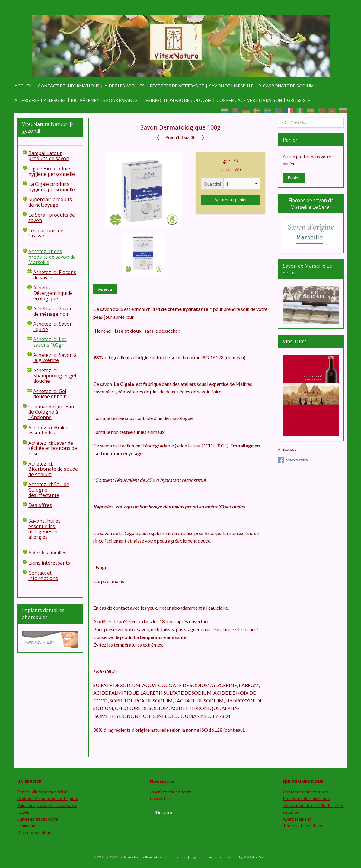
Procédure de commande (306, 798)
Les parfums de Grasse (46, 233)
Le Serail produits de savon (52, 218)
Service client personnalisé (42, 792)
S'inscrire (163, 812)
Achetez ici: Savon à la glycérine (55, 358)
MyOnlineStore (255, 857)
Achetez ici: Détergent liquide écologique (53, 293)
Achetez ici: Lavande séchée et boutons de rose (53, 448)
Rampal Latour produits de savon (49, 156)
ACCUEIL (24, 86)
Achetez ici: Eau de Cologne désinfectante (49, 490)
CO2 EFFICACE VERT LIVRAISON (249, 100)
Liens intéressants (49, 563)
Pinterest (287, 449)
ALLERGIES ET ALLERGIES (40, 100)
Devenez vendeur (34, 832)
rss (185, 857)
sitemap (174, 857)
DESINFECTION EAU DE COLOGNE (177, 100)
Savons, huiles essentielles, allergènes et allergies (45, 529)
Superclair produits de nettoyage (50, 202)
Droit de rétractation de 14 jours (48, 798)
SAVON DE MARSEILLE (231, 86)
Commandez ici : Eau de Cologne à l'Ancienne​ (51, 412)
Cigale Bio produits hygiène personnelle (52, 171)
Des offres (40, 505)
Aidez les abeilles (47, 553)
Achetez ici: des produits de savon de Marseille (52, 257)
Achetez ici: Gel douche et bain (50, 394)
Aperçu (105, 289)
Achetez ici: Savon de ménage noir (53, 311)
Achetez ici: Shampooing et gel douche (55, 376)
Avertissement (297, 819)
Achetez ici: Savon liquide (53, 327)
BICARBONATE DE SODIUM (286, 86)
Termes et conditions (303, 826)
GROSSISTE (299, 100)
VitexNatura (293, 460)
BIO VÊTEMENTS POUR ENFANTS (104, 100)
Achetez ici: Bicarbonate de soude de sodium (53, 469)
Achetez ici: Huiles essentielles (48, 430)
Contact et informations (43, 576)
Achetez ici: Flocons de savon (55, 275)
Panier (294, 177)
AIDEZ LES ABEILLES (125, 86)
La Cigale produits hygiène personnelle (52, 187)
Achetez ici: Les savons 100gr (50, 342)
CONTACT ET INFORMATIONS (69, 86)
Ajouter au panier (230, 200)
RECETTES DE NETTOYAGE (177, 86)
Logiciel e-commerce (206, 857)
